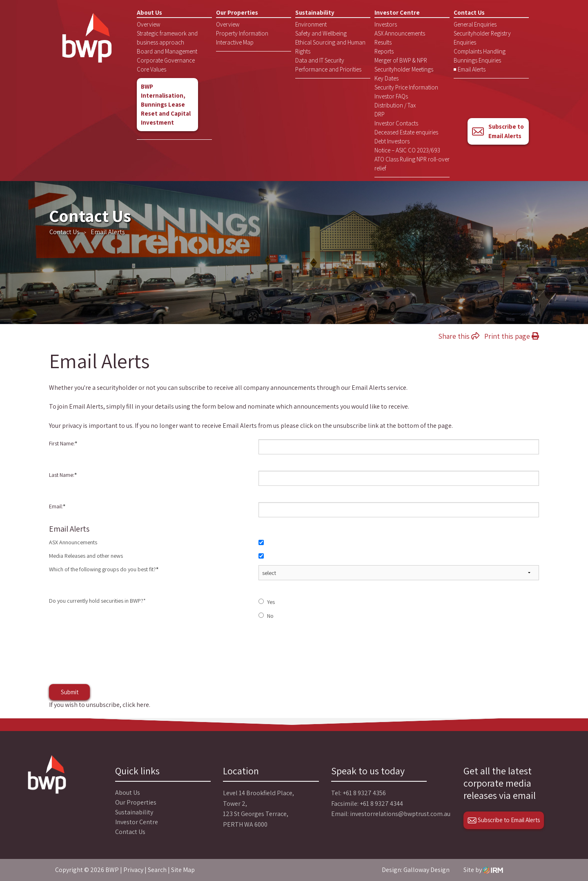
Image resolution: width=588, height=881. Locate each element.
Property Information (242, 33)
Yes (271, 602)
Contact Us (469, 12)
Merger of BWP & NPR (401, 60)
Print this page (512, 336)
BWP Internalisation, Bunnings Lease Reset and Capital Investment (166, 104)
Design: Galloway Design (416, 870)
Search (157, 870)
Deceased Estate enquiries (406, 132)
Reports (384, 51)
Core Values (151, 69)
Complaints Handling (480, 51)
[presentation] (111, 660)
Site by (483, 870)
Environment (311, 24)
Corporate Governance (166, 60)
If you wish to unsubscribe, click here (99, 705)
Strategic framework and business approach (167, 38)
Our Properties (237, 12)
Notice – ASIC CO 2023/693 (407, 150)
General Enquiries (475, 24)
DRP (380, 114)
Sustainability (315, 12)
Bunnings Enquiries (477, 60)
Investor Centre (397, 12)
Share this (459, 336)
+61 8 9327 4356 (364, 793)
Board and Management (167, 51)
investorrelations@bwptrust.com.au (400, 814)
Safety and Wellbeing (321, 33)
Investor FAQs (391, 96)
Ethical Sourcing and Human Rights (330, 47)
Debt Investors (392, 141)
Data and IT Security (320, 60)
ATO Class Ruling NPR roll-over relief (412, 164)
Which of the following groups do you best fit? (104, 569)
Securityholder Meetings (404, 69)
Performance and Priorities (328, 69)
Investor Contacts (396, 123)
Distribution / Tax (395, 105)
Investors (386, 24)
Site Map (183, 870)
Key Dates (386, 78)
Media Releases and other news (86, 556)
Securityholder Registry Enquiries (482, 38)
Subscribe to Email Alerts (498, 131)
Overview (148, 24)
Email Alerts (472, 69)
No (270, 616)
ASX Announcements (400, 33)
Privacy (133, 870)
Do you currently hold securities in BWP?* (97, 601)
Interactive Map (235, 42)
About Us (149, 12)
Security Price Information (406, 87)
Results (383, 42)
